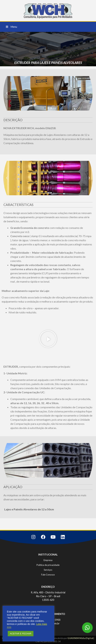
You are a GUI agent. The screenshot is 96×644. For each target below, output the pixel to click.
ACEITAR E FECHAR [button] (21, 634)
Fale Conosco (48, 575)
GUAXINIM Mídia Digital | (81, 638)
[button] (11, 27)
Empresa (48, 560)
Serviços (48, 570)
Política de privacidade (48, 565)
